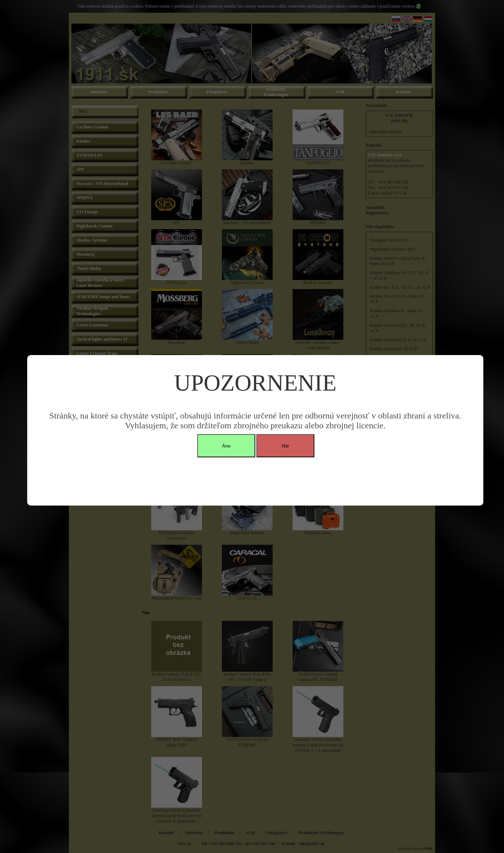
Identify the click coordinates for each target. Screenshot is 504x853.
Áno (226, 446)
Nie (285, 446)
